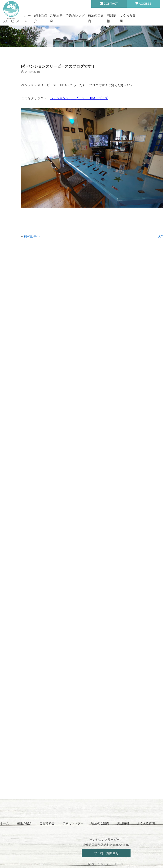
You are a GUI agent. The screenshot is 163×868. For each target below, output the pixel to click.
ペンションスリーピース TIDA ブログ (79, 98)
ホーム (4, 823)
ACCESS (143, 4)
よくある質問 (146, 823)
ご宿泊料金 (47, 823)
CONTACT (109, 4)
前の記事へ (32, 236)
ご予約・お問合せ (106, 853)
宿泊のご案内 (100, 823)
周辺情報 (123, 823)
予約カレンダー (73, 823)
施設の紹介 (24, 823)
